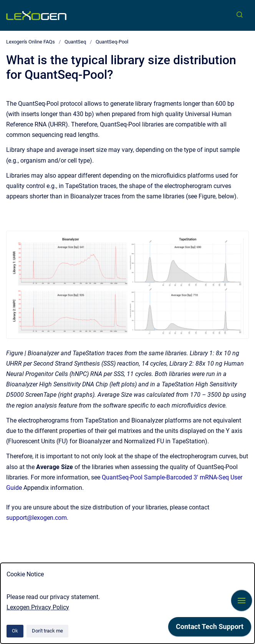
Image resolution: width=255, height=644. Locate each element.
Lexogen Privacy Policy (38, 607)
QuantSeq (75, 42)
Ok (15, 631)
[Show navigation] (242, 601)
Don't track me (47, 631)
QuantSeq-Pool (112, 42)
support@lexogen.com (36, 518)
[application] (210, 629)
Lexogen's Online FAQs (31, 42)
